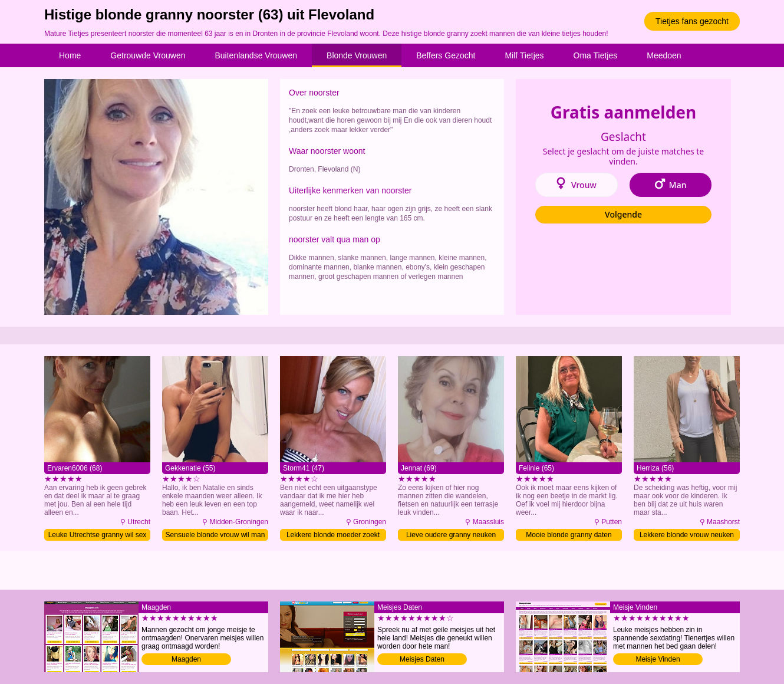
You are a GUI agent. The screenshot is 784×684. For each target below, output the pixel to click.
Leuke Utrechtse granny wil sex (98, 535)
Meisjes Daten (422, 659)
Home (70, 55)
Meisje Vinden (658, 659)
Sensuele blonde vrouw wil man (215, 535)
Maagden (186, 659)
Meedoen (664, 55)
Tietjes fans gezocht (692, 21)
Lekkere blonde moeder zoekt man (333, 536)
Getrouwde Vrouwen (148, 55)
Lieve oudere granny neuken (451, 535)
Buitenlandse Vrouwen (256, 55)
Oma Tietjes (596, 55)
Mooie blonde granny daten (569, 535)
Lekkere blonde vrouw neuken (687, 535)
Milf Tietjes (524, 55)
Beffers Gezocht (446, 55)
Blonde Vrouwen (357, 55)
